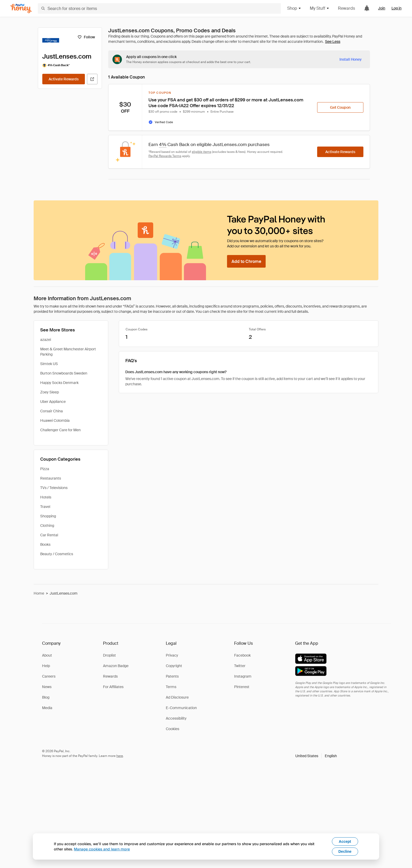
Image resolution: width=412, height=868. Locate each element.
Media (47, 708)
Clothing (47, 526)
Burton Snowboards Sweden (64, 373)
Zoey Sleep (50, 392)
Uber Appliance (53, 402)
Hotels (46, 497)
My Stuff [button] (320, 8)
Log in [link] (396, 8)
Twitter (240, 666)
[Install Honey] (351, 59)
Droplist (109, 655)
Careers (49, 676)
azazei (46, 340)
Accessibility (176, 718)
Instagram (243, 676)
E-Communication (181, 708)
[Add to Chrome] (246, 261)
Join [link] (382, 8)
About (47, 655)
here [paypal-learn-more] (120, 756)
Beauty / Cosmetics (57, 554)
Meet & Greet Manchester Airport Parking (68, 352)
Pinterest (242, 687)
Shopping (48, 516)
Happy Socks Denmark (59, 383)
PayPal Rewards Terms (165, 156)
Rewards (346, 8)
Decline (345, 851)
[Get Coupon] (340, 107)
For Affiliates (113, 687)
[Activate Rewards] (64, 79)
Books (45, 544)
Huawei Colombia (55, 420)
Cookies (172, 729)
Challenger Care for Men (60, 430)
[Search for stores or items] (159, 8)
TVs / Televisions (54, 488)
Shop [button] (294, 8)
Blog (46, 697)
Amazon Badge (116, 666)
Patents (172, 676)
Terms (171, 687)
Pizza (45, 469)
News (47, 687)
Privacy (172, 655)
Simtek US (49, 364)
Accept (345, 841)
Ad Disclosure (177, 697)
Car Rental (49, 535)
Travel (45, 507)
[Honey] (21, 9)
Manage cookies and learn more (102, 849)
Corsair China (51, 411)
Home (39, 593)
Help (46, 666)
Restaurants (51, 478)
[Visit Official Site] (92, 79)
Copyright (174, 666)
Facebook (242, 655)
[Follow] (86, 37)
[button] (316, 756)
